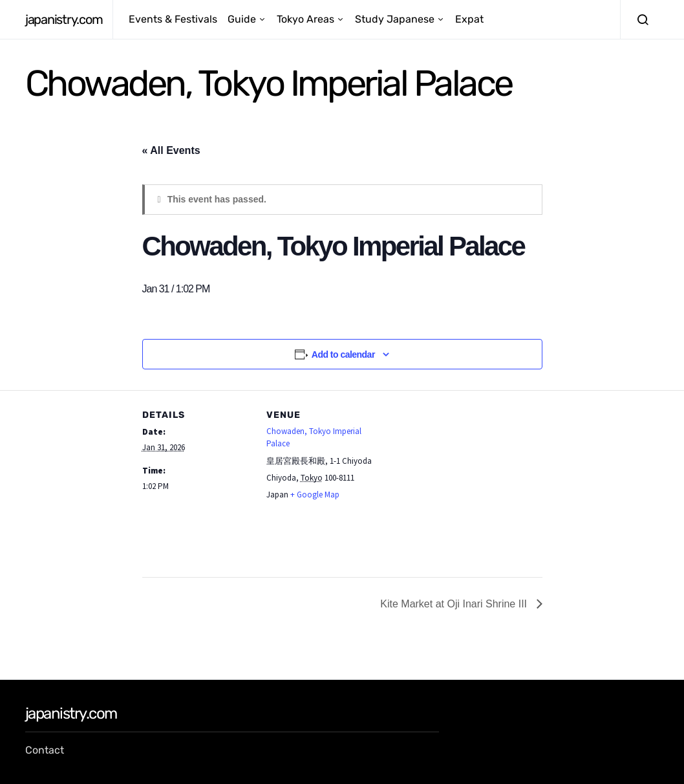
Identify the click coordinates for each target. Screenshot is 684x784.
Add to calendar (343, 354)
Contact (45, 750)
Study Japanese (395, 19)
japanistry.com (64, 19)
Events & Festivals (173, 19)
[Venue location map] (459, 480)
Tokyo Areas (305, 19)
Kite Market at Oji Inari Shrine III (455, 604)
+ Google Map (315, 495)
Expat (469, 19)
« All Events (171, 150)
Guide (242, 19)
